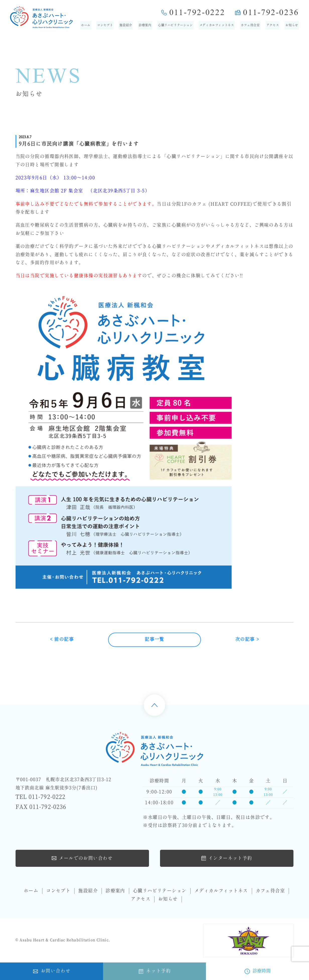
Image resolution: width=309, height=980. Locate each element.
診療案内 (145, 25)
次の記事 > (247, 640)
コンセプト (105, 25)
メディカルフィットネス (217, 25)
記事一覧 (154, 640)
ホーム (86, 25)
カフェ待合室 (250, 25)
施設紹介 (126, 25)
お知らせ (292, 25)
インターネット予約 (227, 858)
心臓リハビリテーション (175, 25)
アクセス (273, 25)
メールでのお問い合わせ (82, 858)
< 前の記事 (62, 640)
